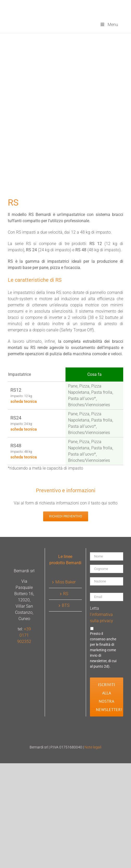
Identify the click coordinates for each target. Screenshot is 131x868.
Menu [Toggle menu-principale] (109, 25)
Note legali (93, 747)
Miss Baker (65, 582)
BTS (66, 605)
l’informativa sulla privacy (101, 618)
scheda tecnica (24, 402)
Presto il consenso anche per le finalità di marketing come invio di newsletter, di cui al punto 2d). (103, 650)
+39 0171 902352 (24, 635)
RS (66, 594)
